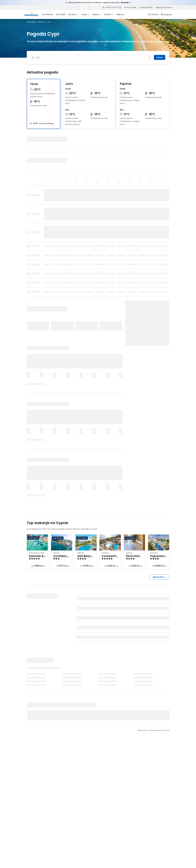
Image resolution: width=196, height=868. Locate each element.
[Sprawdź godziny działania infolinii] (120, 7)
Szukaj (159, 57)
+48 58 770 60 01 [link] (112, 7)
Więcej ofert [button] (159, 577)
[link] (31, 14)
